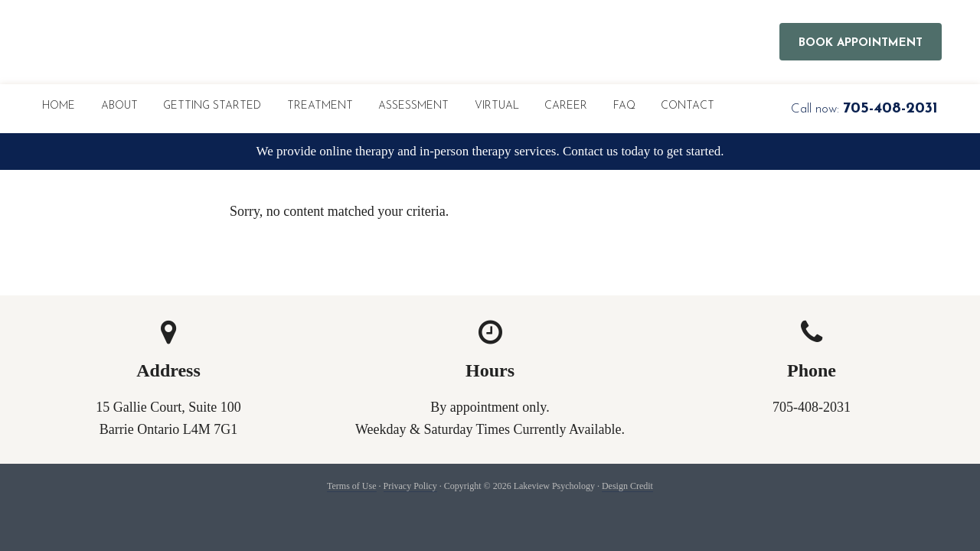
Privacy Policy (410, 486)
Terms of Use (351, 486)
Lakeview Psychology (218, 42)
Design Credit (627, 486)
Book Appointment (861, 43)
